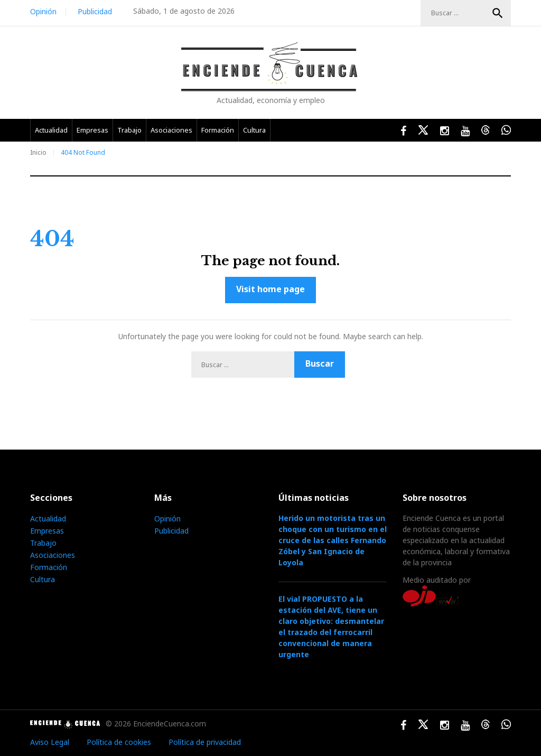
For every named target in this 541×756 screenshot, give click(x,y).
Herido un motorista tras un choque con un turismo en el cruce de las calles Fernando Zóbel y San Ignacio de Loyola (333, 540)
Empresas (92, 130)
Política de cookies (119, 742)
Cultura (254, 130)
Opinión (43, 11)
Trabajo (129, 130)
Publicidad (95, 11)
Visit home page (270, 289)
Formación (218, 130)
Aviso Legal (50, 742)
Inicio (38, 152)
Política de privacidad (205, 742)
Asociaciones (171, 130)
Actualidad (51, 130)
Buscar (498, 13)
